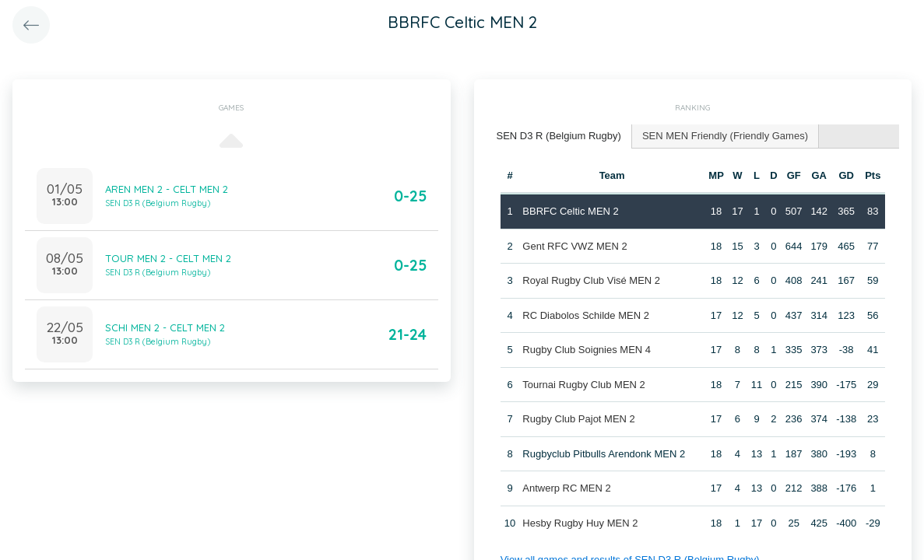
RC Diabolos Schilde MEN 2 (586, 315)
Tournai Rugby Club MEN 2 (584, 385)
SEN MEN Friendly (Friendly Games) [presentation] (725, 136)
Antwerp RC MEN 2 (566, 488)
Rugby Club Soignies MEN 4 (587, 350)
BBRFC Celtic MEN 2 (571, 211)
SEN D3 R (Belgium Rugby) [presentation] (559, 136)
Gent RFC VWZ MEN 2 (574, 246)
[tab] (559, 136)
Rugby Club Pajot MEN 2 (579, 419)
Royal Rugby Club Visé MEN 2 (591, 280)
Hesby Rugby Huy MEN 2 (580, 523)
